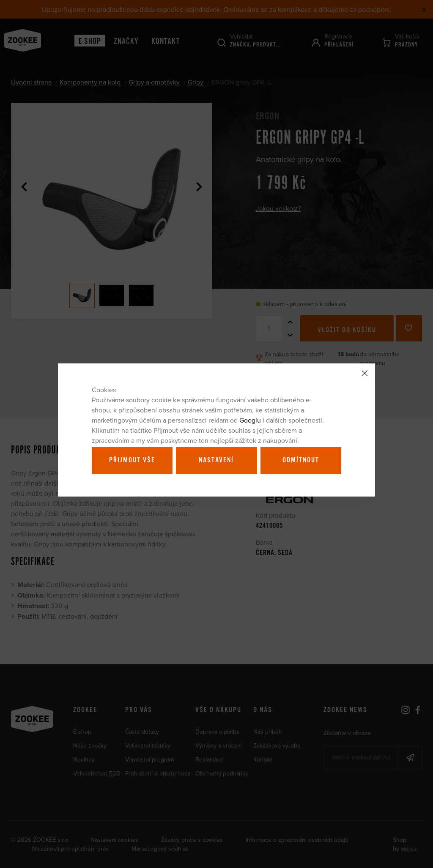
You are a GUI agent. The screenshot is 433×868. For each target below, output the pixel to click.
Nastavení (216, 460)
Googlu (250, 420)
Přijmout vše (132, 460)
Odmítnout (301, 460)
